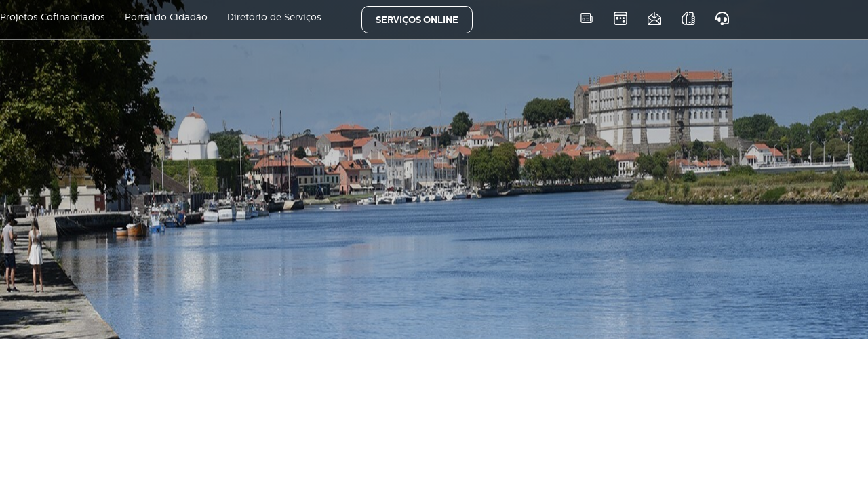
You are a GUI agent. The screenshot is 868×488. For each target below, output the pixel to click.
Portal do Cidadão (166, 17)
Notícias (586, 18)
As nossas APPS (688, 18)
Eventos (620, 18)
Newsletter (654, 18)
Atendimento (722, 18)
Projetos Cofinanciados (53, 17)
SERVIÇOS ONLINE (417, 20)
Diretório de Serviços (274, 17)
